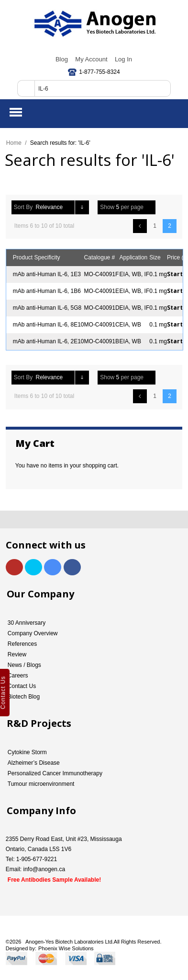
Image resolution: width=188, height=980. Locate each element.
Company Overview (33, 633)
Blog (62, 59)
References (22, 644)
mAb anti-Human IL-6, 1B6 (47, 291)
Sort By (23, 207)
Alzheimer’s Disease (34, 763)
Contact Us (22, 686)
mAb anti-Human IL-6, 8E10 (49, 325)
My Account (91, 59)
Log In (123, 59)
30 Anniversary (27, 623)
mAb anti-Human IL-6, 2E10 (49, 341)
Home (14, 143)
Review (17, 654)
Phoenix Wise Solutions (66, 948)
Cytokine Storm (27, 752)
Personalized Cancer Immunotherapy (55, 773)
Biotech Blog (24, 697)
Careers (18, 676)
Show (107, 207)
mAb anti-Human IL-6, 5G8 (47, 308)
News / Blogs (24, 665)
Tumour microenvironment (41, 784)
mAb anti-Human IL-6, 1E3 (47, 274)
